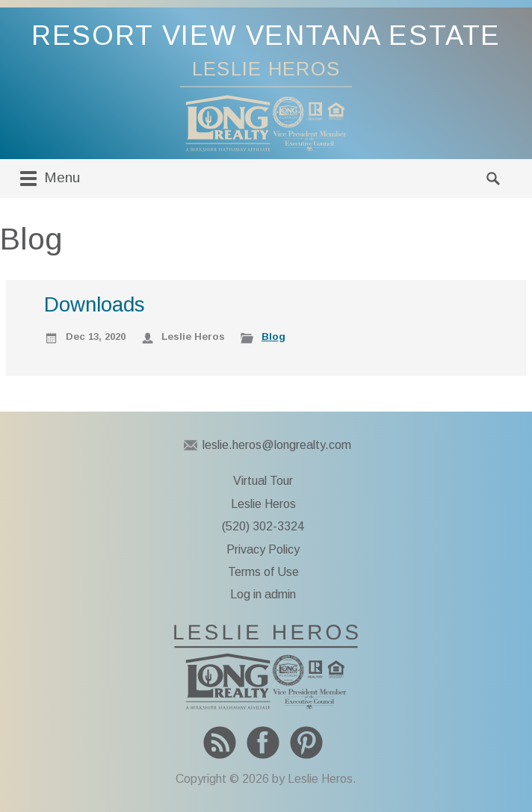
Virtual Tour (263, 481)
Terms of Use (263, 572)
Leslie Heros (263, 504)
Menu (48, 179)
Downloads (95, 304)
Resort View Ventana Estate (266, 35)
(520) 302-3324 (263, 526)
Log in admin (263, 594)
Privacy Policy (263, 549)
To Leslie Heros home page (266, 667)
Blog (273, 337)
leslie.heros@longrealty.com (277, 445)
